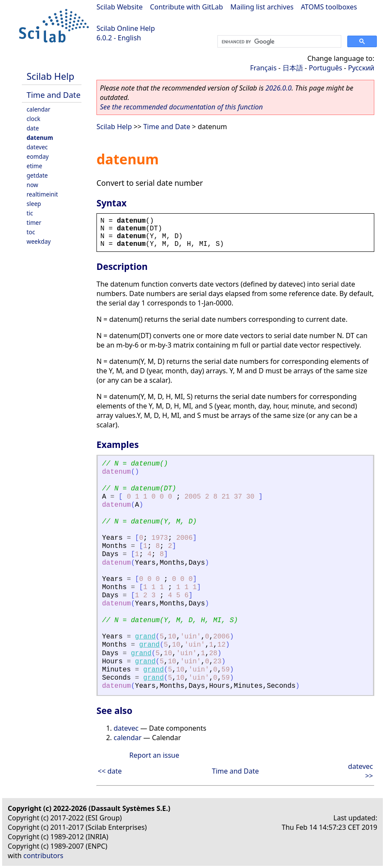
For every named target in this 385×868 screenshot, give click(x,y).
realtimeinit (42, 194)
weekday (39, 241)
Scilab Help (50, 76)
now (32, 185)
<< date (110, 771)
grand (145, 637)
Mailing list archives (262, 7)
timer (34, 222)
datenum (40, 138)
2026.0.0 (278, 88)
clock (33, 119)
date (33, 128)
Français (263, 68)
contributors (44, 856)
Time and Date (54, 95)
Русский (361, 68)
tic (30, 213)
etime (34, 166)
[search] (278, 42)
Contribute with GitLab (186, 7)
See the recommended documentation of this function (181, 107)
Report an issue (154, 755)
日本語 (293, 68)
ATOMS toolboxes (329, 7)
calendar (38, 109)
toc (31, 232)
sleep (34, 204)
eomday (38, 156)
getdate (37, 175)
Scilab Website (120, 7)
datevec (37, 147)
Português (325, 68)
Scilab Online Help (126, 28)
